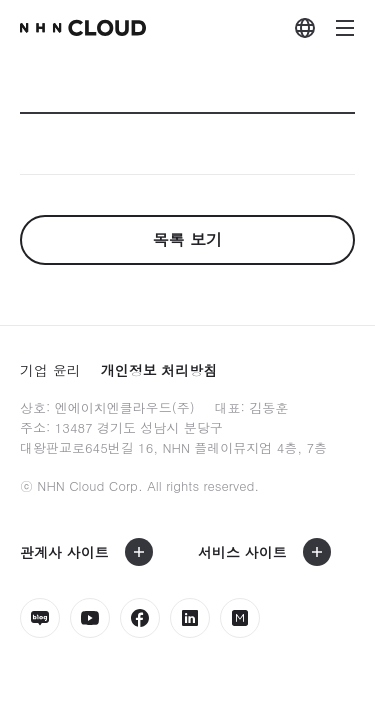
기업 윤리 (50, 370)
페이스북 (140, 618)
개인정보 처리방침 (159, 370)
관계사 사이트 (64, 552)
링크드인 (190, 618)
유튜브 (90, 618)
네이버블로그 (40, 618)
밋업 (240, 618)
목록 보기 (187, 239)
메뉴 (345, 28)
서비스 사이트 (242, 552)
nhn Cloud (83, 28)
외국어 (305, 28)
